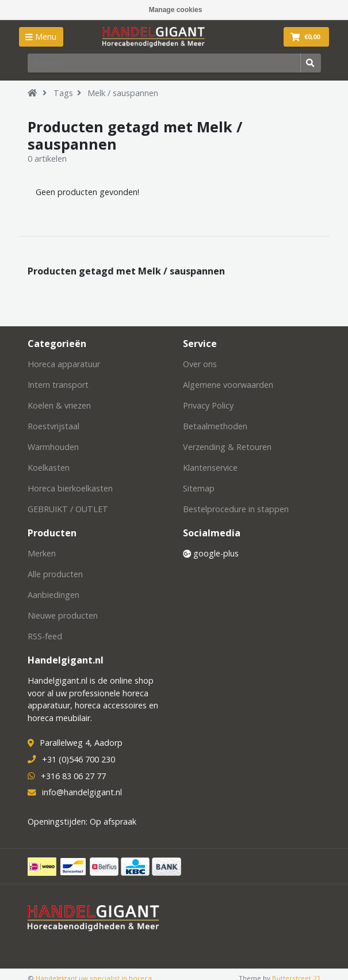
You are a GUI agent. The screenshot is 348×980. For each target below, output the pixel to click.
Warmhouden (53, 447)
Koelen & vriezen (59, 405)
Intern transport (58, 385)
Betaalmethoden (215, 426)
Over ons (200, 364)
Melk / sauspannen (123, 93)
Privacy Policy (208, 405)
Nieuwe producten (63, 615)
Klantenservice (210, 468)
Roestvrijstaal (53, 426)
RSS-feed (45, 636)
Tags (63, 93)
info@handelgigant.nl (82, 792)
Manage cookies (176, 10)
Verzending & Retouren (227, 447)
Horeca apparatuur (64, 364)
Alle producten (55, 574)
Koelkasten (49, 468)
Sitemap (199, 488)
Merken (42, 553)
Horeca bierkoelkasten (70, 488)
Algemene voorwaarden (228, 385)
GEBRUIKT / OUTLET (68, 509)
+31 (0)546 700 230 (79, 759)
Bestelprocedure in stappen (236, 509)
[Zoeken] (164, 63)
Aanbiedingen (53, 595)
